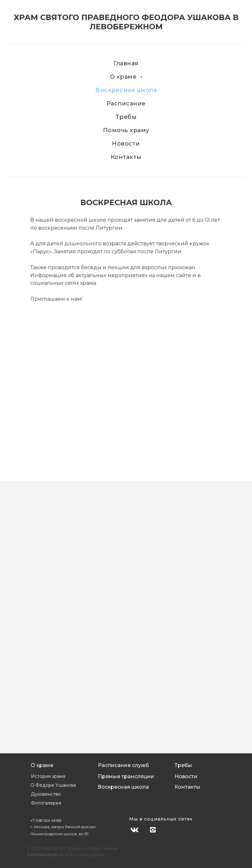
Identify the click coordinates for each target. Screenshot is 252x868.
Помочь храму (126, 130)
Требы (126, 117)
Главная (126, 63)
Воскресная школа (126, 90)
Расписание (126, 104)
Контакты (126, 157)
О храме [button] (124, 77)
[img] (170, 830)
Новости (126, 144)
